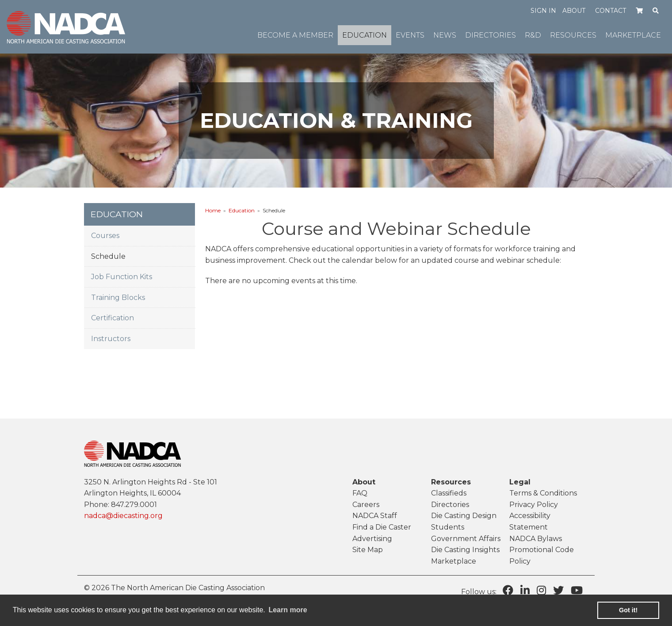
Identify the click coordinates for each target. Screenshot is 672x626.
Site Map (368, 550)
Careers (366, 505)
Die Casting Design (464, 516)
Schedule (108, 256)
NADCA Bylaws (536, 539)
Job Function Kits (122, 277)
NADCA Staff (375, 516)
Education (242, 210)
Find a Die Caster (382, 527)
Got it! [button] (628, 610)
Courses (105, 236)
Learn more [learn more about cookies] (288, 610)
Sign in (543, 11)
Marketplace (454, 561)
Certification (113, 318)
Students (448, 527)
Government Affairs (466, 539)
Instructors (111, 339)
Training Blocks (118, 298)
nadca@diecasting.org (123, 516)
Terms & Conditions (543, 493)
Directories (450, 505)
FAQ (360, 493)
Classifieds (449, 493)
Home (213, 210)
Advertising (372, 539)
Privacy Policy (534, 505)
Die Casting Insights (465, 550)
